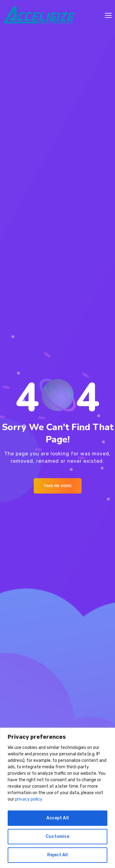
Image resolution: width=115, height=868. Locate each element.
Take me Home (58, 486)
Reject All (58, 855)
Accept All (57, 818)
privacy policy (29, 799)
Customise (57, 836)
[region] (57, 798)
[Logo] (39, 16)
